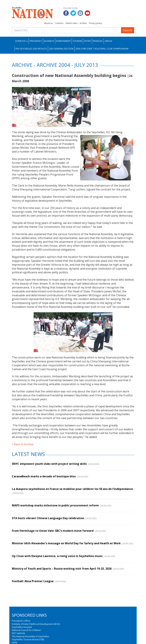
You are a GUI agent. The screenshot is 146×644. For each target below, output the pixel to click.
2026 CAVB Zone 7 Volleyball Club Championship (102, 49)
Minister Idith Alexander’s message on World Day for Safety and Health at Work (66, 543)
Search (128, 30)
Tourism (77, 41)
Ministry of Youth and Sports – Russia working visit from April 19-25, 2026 (62, 569)
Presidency (36, 41)
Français (98, 41)
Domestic (21, 41)
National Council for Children (26, 630)
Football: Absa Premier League (33, 581)
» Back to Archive (23, 444)
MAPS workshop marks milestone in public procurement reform (55, 505)
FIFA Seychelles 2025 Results (31, 49)
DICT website (19, 633)
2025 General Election (61, 49)
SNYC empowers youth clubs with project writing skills (49, 464)
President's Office (21, 621)
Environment (63, 41)
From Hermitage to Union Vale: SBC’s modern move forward (53, 531)
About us (48, 23)
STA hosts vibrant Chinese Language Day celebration (48, 518)
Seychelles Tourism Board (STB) (28, 639)
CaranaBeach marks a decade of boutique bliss (44, 476)
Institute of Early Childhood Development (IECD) (36, 624)
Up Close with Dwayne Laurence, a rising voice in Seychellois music (57, 556)
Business (49, 41)
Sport (88, 41)
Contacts (59, 23)
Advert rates (71, 23)
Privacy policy (95, 23)
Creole (108, 41)
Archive (83, 23)
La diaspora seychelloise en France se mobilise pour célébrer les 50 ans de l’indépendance (72, 489)
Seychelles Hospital (22, 627)
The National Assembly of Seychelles (31, 636)
